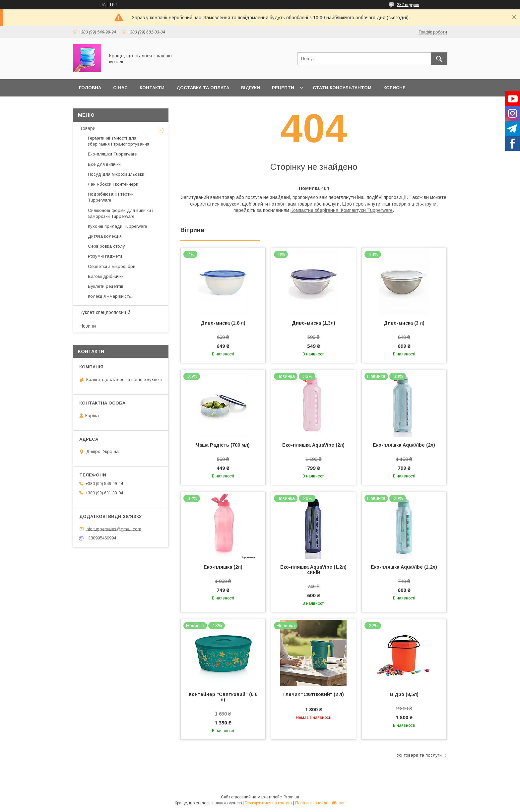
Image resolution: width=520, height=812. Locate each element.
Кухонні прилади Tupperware (117, 226)
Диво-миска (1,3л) (314, 323)
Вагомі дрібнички (106, 276)
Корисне (394, 88)
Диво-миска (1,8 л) (223, 323)
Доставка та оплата (203, 88)
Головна (90, 88)
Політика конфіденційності (320, 803)
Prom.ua (291, 797)
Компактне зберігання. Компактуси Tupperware (342, 210)
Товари (88, 128)
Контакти (152, 88)
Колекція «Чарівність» (111, 296)
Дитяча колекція (105, 236)
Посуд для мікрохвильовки (116, 174)
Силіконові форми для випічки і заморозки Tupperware (121, 213)
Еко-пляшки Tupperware (112, 154)
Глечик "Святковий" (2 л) (314, 694)
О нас (120, 88)
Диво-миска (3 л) (404, 323)
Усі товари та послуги (419, 755)
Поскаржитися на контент (268, 803)
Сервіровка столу (106, 246)
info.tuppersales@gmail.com (113, 529)
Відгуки (251, 88)
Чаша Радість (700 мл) (223, 445)
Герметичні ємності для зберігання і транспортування (119, 141)
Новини (88, 326)
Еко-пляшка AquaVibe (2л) (313, 445)
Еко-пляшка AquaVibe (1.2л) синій (313, 570)
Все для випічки (104, 164)
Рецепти (283, 88)
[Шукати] (439, 59)
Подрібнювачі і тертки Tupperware (111, 197)
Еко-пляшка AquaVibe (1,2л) (404, 567)
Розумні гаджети (105, 256)
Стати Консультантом (342, 88)
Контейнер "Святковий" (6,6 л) (223, 697)
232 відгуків (408, 5)
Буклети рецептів (106, 286)
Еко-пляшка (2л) (223, 567)
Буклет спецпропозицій (105, 312)
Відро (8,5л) (404, 694)
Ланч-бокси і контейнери (113, 184)
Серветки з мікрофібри (112, 266)
